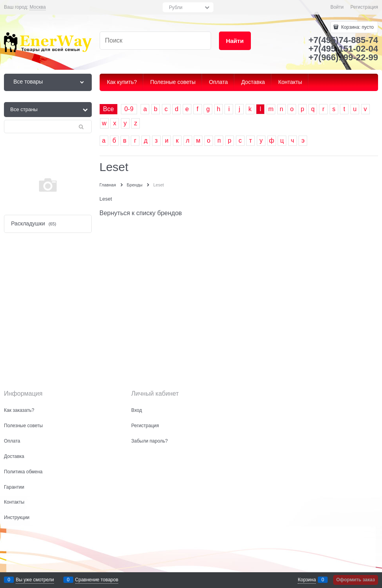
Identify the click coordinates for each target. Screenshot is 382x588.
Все (109, 109)
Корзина (307, 580)
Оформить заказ (356, 580)
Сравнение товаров (97, 580)
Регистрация (364, 7)
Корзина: (357, 27)
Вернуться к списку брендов (141, 213)
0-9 (129, 109)
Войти (337, 7)
